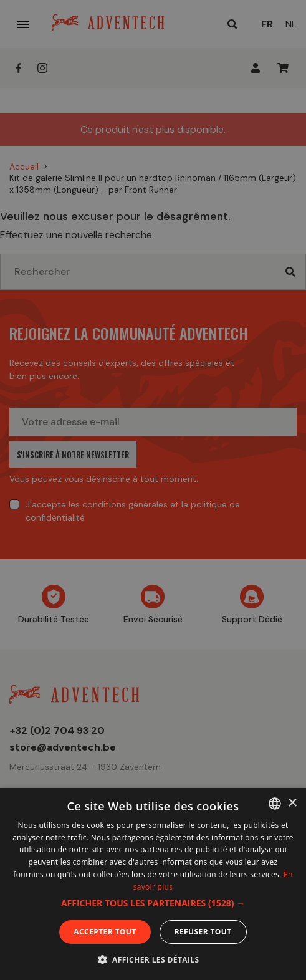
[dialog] (153, 490)
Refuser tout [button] (203, 932)
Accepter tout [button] (105, 932)
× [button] (292, 803)
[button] (153, 903)
